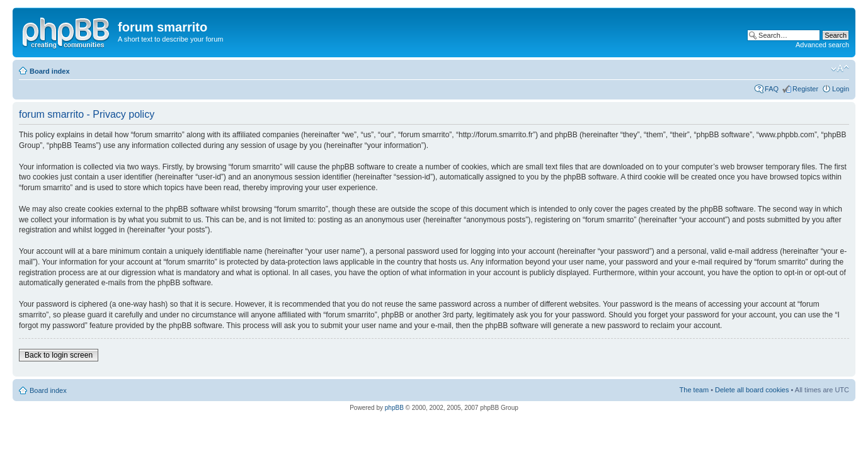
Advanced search (822, 45)
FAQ (772, 89)
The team (694, 390)
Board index (50, 71)
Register (805, 89)
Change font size (840, 69)
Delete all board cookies (752, 390)
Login (841, 89)
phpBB (394, 408)
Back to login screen (59, 355)
